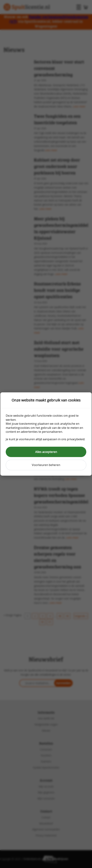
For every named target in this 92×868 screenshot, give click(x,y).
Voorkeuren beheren (46, 465)
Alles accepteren (46, 452)
